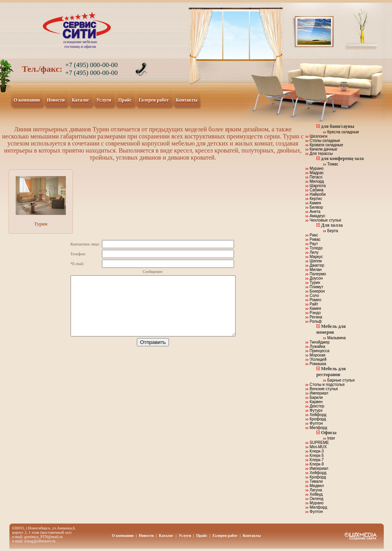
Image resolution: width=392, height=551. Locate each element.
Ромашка (316, 364)
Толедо (314, 248)
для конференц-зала (342, 158)
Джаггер (315, 265)
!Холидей (316, 359)
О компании (27, 100)
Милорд (315, 181)
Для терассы (319, 154)
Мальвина (334, 338)
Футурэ (314, 410)
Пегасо (314, 177)
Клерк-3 (315, 451)
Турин (41, 201)
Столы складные (323, 141)
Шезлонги (316, 136)
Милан (314, 270)
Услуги (104, 100)
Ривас (313, 239)
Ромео (313, 300)
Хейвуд (314, 494)
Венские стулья (322, 389)
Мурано (314, 168)
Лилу (312, 252)
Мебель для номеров (331, 329)
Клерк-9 (315, 464)
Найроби (316, 194)
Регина (314, 317)
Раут (312, 244)
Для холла (332, 225)
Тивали (314, 481)
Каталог (81, 100)
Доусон (314, 278)
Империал (317, 393)
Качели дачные (321, 149)
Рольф (314, 321)
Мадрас (315, 173)
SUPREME (317, 443)
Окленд (314, 499)
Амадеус (315, 216)
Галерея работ (154, 100)
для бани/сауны (338, 126)
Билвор (314, 207)
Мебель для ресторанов (331, 372)
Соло (312, 296)
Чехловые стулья (323, 220)
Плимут (314, 287)
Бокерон (315, 291)
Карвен (314, 402)
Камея (313, 203)
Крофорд (316, 419)
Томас (331, 164)
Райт (312, 304)
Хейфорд (316, 415)
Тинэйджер (318, 342)
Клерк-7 (315, 460)
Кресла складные (341, 132)
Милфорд (316, 428)
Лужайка (315, 346)
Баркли (314, 397)
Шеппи (314, 261)
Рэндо (313, 313)
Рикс (312, 235)
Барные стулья (339, 380)
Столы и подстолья (325, 385)
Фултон (314, 423)
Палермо (316, 274)
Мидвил (315, 486)
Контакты (187, 100)
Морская (315, 355)
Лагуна (314, 490)
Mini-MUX (316, 447)
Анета (313, 212)
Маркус (314, 257)
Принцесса (317, 351)
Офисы (329, 433)
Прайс (125, 100)
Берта (330, 231)
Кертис (314, 199)
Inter (329, 438)
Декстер (315, 406)
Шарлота (316, 186)
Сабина (314, 190)
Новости (56, 100)
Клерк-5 (315, 456)
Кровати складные (324, 145)
